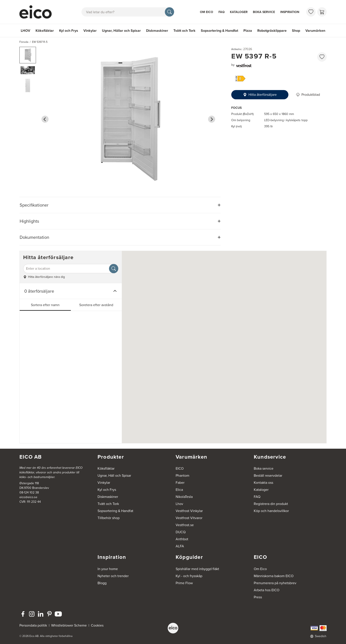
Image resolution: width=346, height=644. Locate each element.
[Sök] (169, 12)
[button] (28, 55)
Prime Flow (184, 583)
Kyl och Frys (69, 31)
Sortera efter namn (45, 305)
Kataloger (239, 12)
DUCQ (181, 532)
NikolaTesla (184, 497)
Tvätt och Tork (184, 31)
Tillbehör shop (109, 518)
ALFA (180, 546)
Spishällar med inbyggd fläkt (197, 569)
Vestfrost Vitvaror (189, 518)
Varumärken (315, 31)
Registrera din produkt (271, 504)
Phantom (182, 475)
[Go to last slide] (45, 119)
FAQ (222, 12)
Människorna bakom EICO (274, 576)
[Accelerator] (38, 12)
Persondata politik (33, 625)
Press (258, 597)
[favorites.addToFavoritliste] (322, 57)
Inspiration (290, 12)
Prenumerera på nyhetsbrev (275, 583)
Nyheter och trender (113, 576)
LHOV (25, 31)
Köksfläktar (45, 31)
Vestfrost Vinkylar (189, 511)
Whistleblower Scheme (69, 625)
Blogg (102, 583)
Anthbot (182, 539)
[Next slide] (212, 119)
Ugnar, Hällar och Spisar (121, 31)
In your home (108, 569)
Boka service (264, 12)
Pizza (248, 31)
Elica (179, 490)
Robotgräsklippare (272, 31)
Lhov (179, 504)
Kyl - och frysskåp (189, 576)
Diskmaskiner (157, 31)
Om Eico (207, 12)
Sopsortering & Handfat (219, 31)
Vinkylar (90, 31)
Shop (296, 31)
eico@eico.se (28, 497)
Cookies (97, 625)
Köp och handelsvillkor (271, 511)
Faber (180, 483)
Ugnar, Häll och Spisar (114, 475)
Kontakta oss (263, 483)
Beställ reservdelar (268, 475)
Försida (24, 42)
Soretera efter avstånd (96, 305)
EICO (180, 468)
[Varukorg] (322, 12)
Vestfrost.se (185, 525)
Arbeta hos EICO (267, 590)
